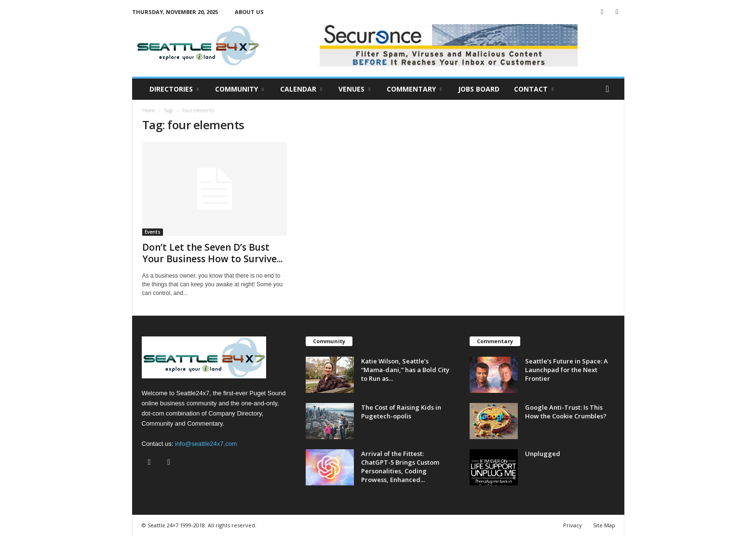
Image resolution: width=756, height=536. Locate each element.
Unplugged (543, 454)
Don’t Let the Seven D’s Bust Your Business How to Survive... (212, 253)
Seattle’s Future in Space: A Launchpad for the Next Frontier (567, 370)
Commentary (414, 89)
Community (239, 89)
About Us (249, 12)
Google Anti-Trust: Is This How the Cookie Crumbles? (567, 412)
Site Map (604, 525)
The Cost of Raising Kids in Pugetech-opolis (401, 412)
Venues (354, 89)
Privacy (573, 525)
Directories (174, 89)
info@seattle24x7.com (206, 444)
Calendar (301, 89)
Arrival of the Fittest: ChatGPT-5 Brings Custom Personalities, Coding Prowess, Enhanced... (400, 467)
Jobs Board (479, 89)
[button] (610, 89)
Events (153, 232)
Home (149, 110)
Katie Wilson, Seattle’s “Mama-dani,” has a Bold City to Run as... (405, 370)
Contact (534, 89)
